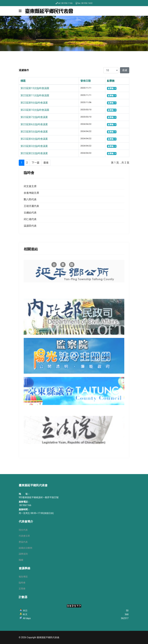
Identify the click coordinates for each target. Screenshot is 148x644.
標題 (23, 81)
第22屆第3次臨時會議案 (34, 146)
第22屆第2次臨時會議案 (34, 153)
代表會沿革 (24, 536)
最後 (46, 163)
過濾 (125, 70)
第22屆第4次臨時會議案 (34, 139)
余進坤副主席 (31, 193)
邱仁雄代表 (30, 219)
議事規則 (23, 554)
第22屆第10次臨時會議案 (35, 110)
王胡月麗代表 (31, 206)
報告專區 (23, 577)
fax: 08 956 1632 (85, 3)
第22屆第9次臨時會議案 (34, 103)
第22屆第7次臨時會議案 (34, 117)
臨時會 (22, 583)
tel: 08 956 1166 (65, 3)
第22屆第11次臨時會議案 (35, 95)
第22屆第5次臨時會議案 (34, 132)
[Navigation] (20, 11)
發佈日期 (86, 81)
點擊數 (111, 81)
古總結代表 (30, 213)
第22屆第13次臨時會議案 (35, 88)
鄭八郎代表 (30, 199)
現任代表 (23, 530)
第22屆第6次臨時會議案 (34, 124)
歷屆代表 (23, 542)
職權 (21, 560)
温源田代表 (30, 226)
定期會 (22, 589)
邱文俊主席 (30, 186)
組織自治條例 (25, 548)
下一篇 (36, 163)
